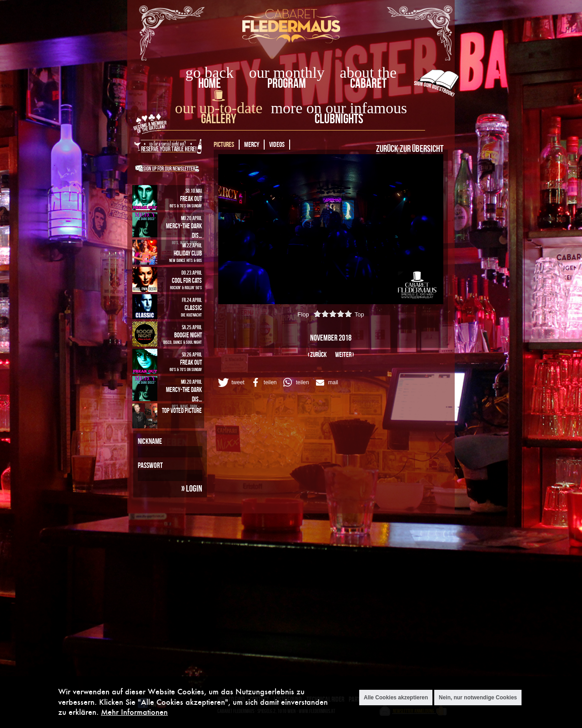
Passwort (150, 465)
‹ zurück (317, 354)
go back (210, 73)
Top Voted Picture (182, 410)
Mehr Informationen (134, 712)
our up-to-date (219, 108)
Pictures (224, 144)
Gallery (218, 118)
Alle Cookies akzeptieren (396, 698)
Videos (277, 144)
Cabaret (368, 83)
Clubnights (339, 118)
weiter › (344, 354)
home (210, 83)
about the (368, 73)
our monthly (287, 73)
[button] (231, 382)
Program (287, 83)
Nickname (150, 441)
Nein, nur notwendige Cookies (478, 698)
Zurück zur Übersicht (410, 148)
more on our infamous (339, 108)
